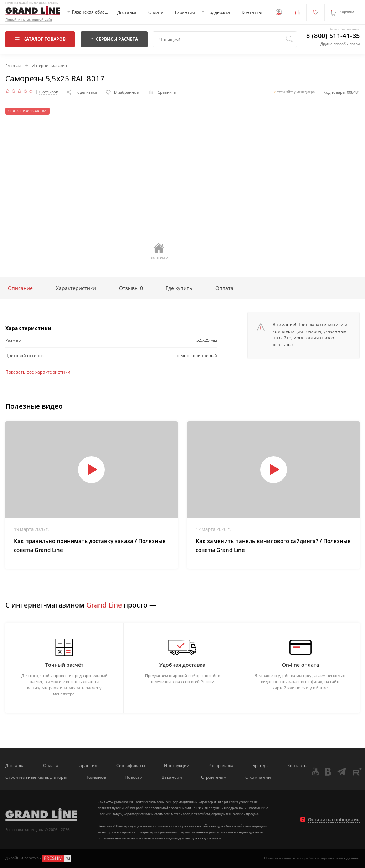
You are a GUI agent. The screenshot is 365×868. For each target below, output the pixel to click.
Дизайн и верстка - (39, 858)
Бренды (260, 765)
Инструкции (177, 765)
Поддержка (218, 12)
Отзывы (131, 288)
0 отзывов (49, 92)
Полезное (96, 777)
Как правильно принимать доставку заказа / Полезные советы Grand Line (90, 545)
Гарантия (185, 12)
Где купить (179, 288)
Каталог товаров (40, 39)
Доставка (127, 12)
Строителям (214, 777)
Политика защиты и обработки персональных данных (312, 858)
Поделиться (82, 92)
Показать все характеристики (38, 372)
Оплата (156, 12)
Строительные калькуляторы (36, 777)
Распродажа (221, 765)
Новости (134, 777)
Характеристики (76, 288)
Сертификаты (131, 765)
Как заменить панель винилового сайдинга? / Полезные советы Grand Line (273, 545)
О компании (258, 777)
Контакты (252, 12)
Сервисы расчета (114, 39)
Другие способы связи (340, 44)
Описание (20, 288)
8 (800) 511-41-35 (333, 36)
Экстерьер (159, 252)
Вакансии (172, 777)
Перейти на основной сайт (29, 19)
